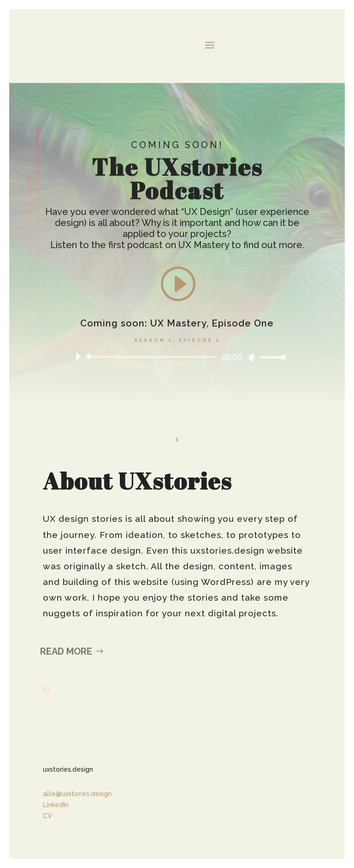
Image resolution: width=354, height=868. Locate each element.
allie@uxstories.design (77, 794)
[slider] (153, 358)
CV (47, 816)
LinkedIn (56, 805)
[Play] (78, 358)
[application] (177, 358)
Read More (66, 651)
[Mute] (252, 359)
